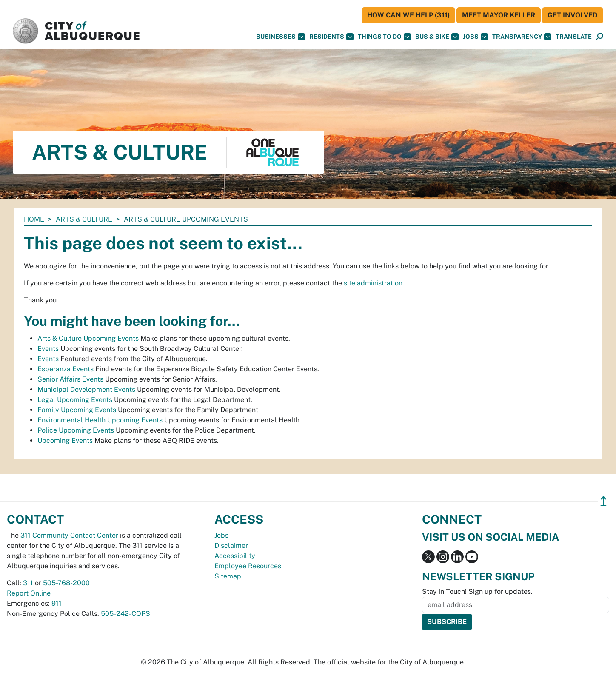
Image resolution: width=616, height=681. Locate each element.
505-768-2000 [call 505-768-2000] (66, 583)
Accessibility (235, 556)
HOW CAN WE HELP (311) (408, 15)
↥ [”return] (603, 501)
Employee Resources (248, 566)
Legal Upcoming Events (75, 400)
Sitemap (228, 576)
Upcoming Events (65, 440)
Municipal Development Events (86, 389)
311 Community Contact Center (69, 535)
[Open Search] (600, 37)
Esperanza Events (66, 369)
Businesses (281, 37)
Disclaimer (231, 546)
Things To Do (384, 37)
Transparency (522, 37)
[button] (574, 37)
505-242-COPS (125, 614)
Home (34, 219)
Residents (331, 37)
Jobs (475, 37)
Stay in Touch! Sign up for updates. (477, 591)
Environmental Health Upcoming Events (100, 420)
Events (48, 349)
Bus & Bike (437, 37)
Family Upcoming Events (77, 410)
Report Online (29, 593)
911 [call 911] (57, 603)
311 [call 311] (28, 583)
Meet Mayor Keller (499, 15)
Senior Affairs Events (70, 379)
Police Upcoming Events (76, 430)
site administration (373, 283)
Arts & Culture (84, 219)
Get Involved (573, 15)
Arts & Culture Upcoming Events (88, 338)
